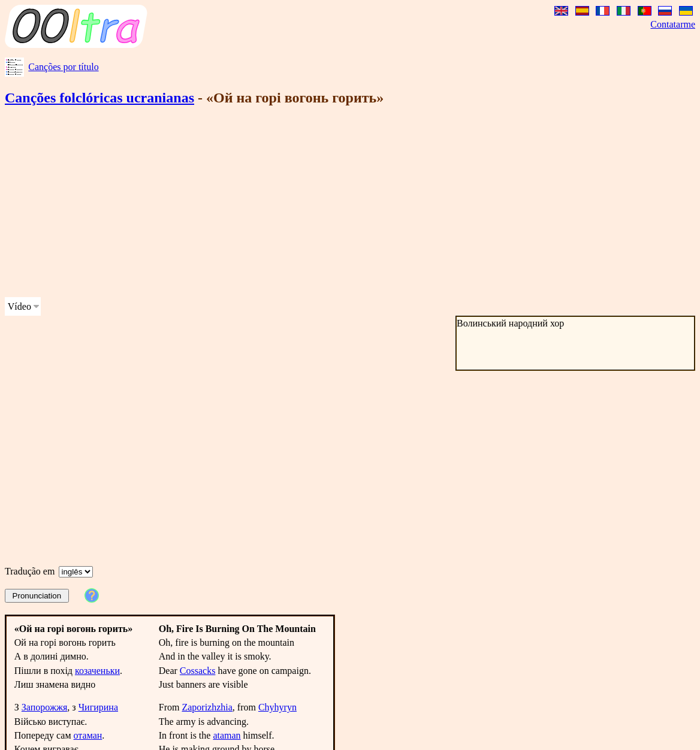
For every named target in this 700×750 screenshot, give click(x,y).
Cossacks (198, 671)
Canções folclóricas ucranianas (99, 98)
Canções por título (63, 67)
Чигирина (98, 707)
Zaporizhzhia (207, 707)
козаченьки (97, 671)
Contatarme (673, 24)
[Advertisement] (307, 204)
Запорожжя (45, 707)
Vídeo (19, 306)
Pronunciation (37, 596)
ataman (227, 735)
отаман (88, 735)
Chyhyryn (277, 707)
